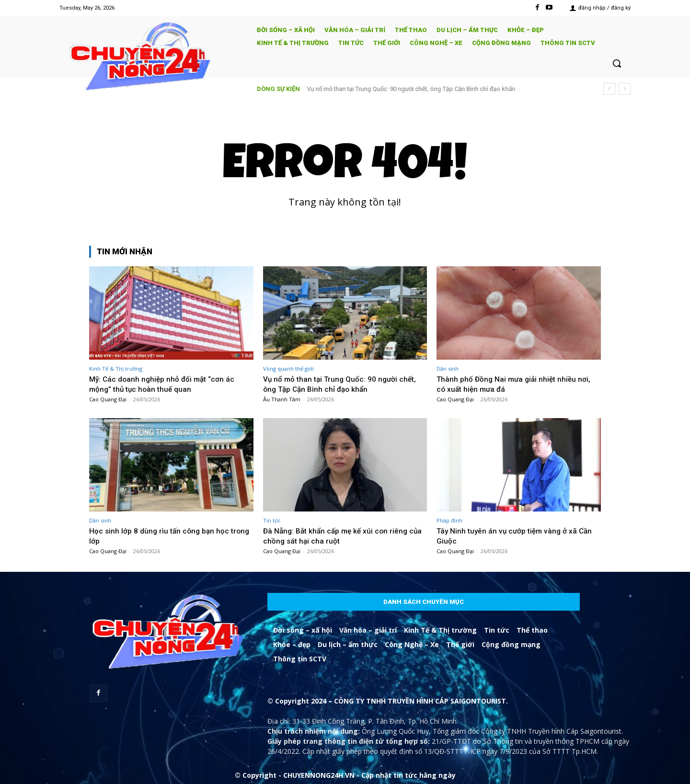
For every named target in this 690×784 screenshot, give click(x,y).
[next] (625, 89)
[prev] (609, 89)
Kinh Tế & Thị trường (116, 369)
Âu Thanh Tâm (282, 399)
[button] (617, 63)
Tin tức (272, 520)
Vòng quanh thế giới (288, 369)
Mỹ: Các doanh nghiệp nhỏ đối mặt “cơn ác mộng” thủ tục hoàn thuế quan (166, 384)
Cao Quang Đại (108, 399)
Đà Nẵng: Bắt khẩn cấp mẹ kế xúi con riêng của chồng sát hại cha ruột (340, 535)
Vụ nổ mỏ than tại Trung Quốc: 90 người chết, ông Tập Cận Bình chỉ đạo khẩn (411, 89)
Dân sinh (448, 369)
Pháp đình (449, 520)
